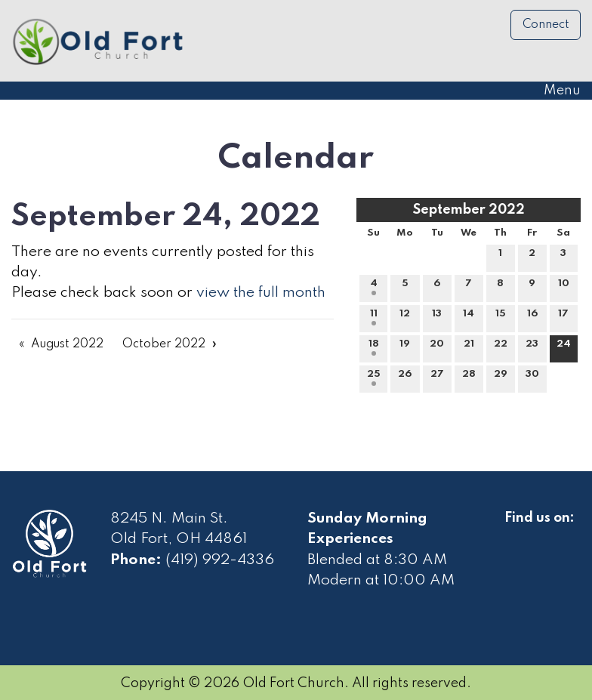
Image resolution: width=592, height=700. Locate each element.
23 (532, 347)
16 (532, 317)
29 (501, 378)
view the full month (261, 293)
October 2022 (164, 344)
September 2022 (469, 210)
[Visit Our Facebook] (516, 535)
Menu (555, 91)
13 (437, 317)
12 (405, 317)
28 (469, 378)
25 (374, 378)
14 (469, 317)
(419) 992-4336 (220, 560)
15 (501, 317)
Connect (546, 25)
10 (564, 287)
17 (563, 317)
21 (469, 347)
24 (564, 347)
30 (532, 378)
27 (437, 378)
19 (405, 347)
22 (501, 347)
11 (374, 317)
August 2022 (67, 344)
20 (437, 347)
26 (405, 378)
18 (374, 347)
